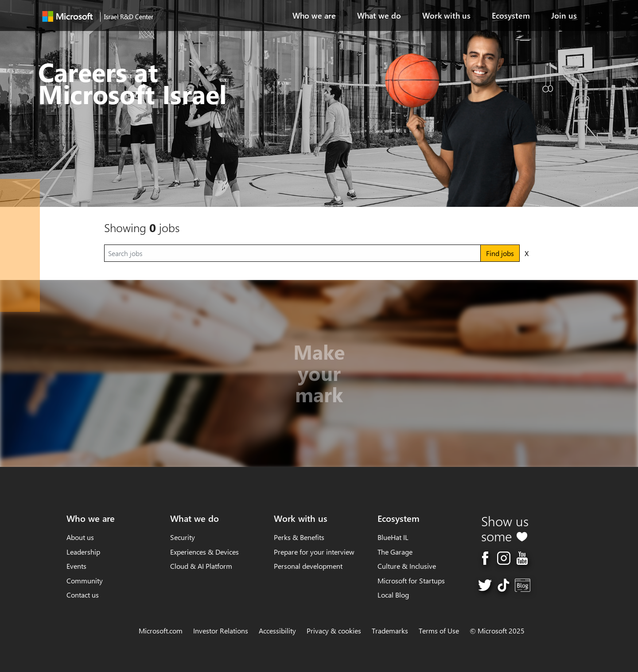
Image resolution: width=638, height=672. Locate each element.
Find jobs (500, 253)
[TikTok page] (503, 584)
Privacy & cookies (334, 631)
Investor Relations (221, 631)
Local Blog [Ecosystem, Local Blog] (393, 595)
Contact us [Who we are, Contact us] (83, 595)
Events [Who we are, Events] (76, 566)
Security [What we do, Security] (183, 537)
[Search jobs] (292, 253)
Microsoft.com (161, 631)
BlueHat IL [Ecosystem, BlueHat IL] (393, 537)
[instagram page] (504, 557)
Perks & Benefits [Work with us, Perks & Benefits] (299, 537)
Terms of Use (439, 631)
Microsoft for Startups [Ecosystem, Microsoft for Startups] (411, 581)
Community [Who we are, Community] (85, 581)
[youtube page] (522, 557)
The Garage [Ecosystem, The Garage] (395, 552)
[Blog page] (523, 584)
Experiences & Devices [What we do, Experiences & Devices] (204, 552)
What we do (379, 16)
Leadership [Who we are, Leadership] (83, 552)
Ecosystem (511, 16)
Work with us (446, 16)
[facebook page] (485, 557)
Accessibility (277, 631)
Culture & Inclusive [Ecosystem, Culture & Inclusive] (407, 566)
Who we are (314, 16)
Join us (564, 16)
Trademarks (390, 631)
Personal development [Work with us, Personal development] (308, 566)
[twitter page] (485, 584)
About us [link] (80, 537)
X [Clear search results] (527, 253)
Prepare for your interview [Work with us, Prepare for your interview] (314, 552)
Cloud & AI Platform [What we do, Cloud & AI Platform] (201, 566)
